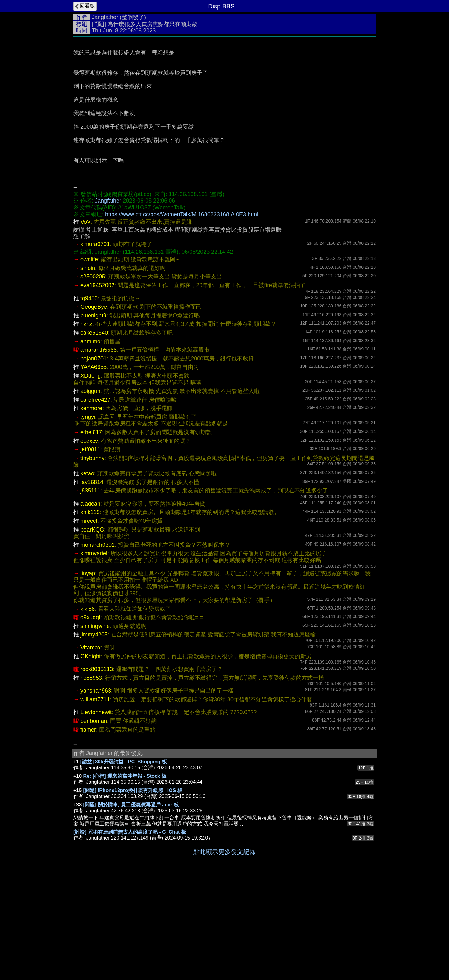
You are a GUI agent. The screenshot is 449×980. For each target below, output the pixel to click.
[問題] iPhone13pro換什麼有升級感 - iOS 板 (133, 884)
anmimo (90, 435)
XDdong (91, 469)
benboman (94, 815)
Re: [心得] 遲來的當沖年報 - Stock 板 (125, 870)
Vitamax (91, 741)
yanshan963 (96, 784)
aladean (90, 597)
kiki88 (88, 703)
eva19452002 (97, 379)
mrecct (89, 615)
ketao (87, 567)
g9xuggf (90, 711)
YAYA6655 (94, 461)
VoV (85, 316)
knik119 (90, 606)
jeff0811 (90, 543)
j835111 (90, 584)
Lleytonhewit (96, 806)
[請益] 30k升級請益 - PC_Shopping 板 (124, 855)
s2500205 (93, 370)
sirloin (88, 362)
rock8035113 (97, 763)
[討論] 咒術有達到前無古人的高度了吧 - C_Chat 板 (130, 926)
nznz (86, 418)
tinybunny (92, 552)
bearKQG (92, 623)
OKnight (91, 750)
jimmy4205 (94, 728)
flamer (88, 823)
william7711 (95, 793)
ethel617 (91, 526)
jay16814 (92, 576)
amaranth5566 (99, 443)
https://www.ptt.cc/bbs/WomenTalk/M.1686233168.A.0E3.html (182, 308)
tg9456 (89, 392)
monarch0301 (98, 639)
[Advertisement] (224, 86)
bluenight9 (93, 409)
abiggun (90, 485)
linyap (88, 667)
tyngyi (88, 511)
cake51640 (94, 426)
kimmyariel (94, 647)
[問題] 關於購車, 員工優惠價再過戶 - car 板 (131, 898)
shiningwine (95, 720)
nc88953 (91, 772)
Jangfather (105, 17)
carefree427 (95, 493)
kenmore (91, 502)
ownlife (89, 353)
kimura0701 (95, 338)
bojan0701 (94, 452)
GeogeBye (94, 400)
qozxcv (89, 535)
